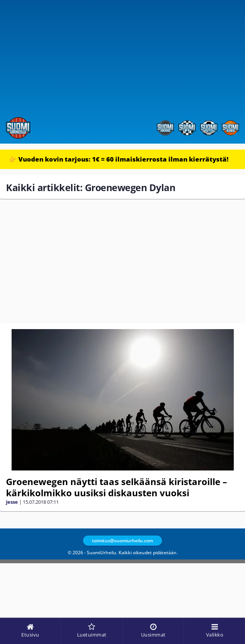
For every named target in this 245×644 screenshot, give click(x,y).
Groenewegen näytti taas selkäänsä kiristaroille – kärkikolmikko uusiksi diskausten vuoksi (117, 487)
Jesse (12, 502)
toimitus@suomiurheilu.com (122, 541)
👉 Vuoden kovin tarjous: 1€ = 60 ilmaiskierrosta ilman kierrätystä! (119, 159)
